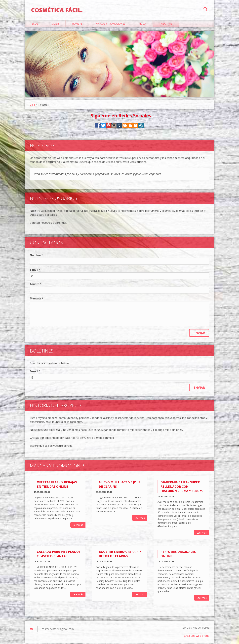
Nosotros (166, 25)
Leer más (78, 526)
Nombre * (36, 257)
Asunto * (36, 286)
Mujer (55, 25)
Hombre (77, 25)
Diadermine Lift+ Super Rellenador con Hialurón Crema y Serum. (182, 488)
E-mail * (35, 271)
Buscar (205, 10)
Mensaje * (37, 300)
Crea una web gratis (197, 637)
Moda (142, 25)
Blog (35, 25)
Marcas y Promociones (110, 25)
